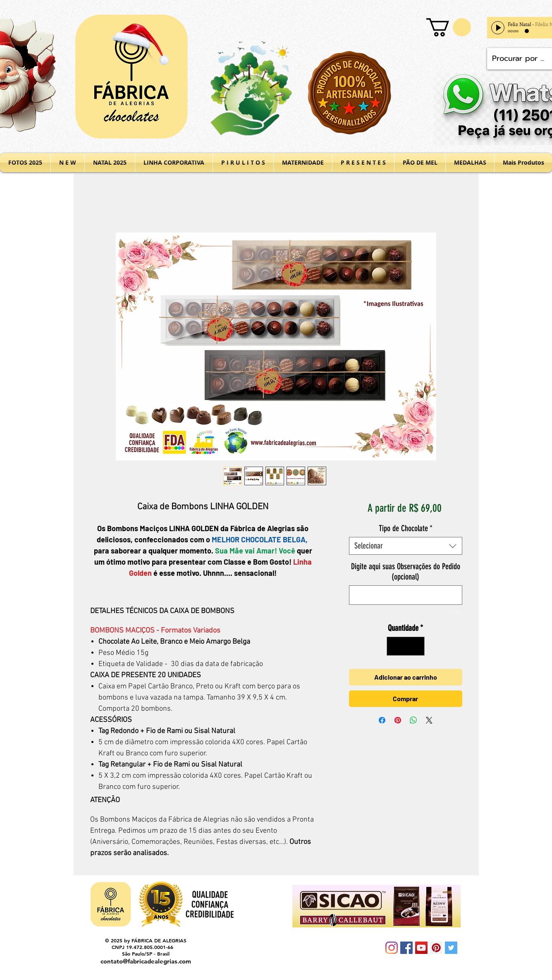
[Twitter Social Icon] (451, 948)
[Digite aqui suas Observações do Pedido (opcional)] (405, 595)
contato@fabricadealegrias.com (146, 961)
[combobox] (405, 546)
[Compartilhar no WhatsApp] (413, 720)
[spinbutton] (406, 646)
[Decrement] (395, 646)
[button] (449, 27)
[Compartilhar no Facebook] (382, 720)
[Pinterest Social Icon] (436, 948)
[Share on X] (429, 720)
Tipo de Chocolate (406, 528)
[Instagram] (392, 948)
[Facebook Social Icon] (406, 948)
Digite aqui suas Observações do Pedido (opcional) (406, 571)
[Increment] (416, 646)
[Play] (498, 28)
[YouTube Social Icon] (421, 948)
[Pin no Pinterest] (398, 720)
